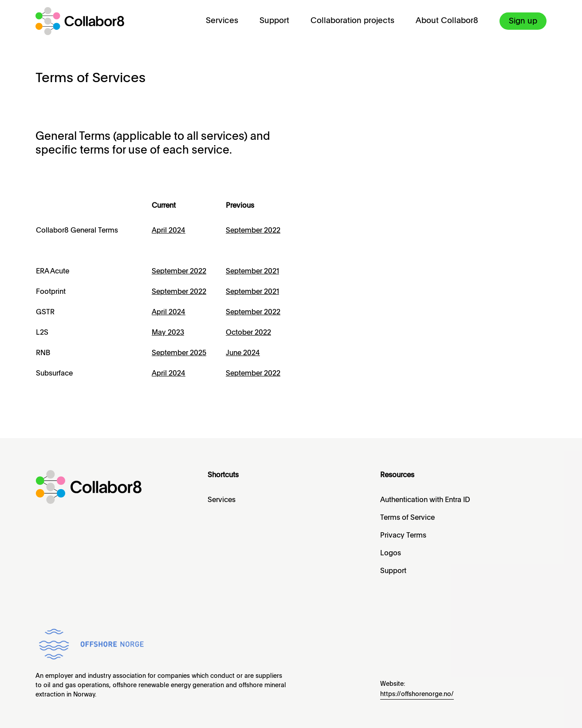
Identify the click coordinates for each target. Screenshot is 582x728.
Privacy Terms (403, 536)
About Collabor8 (447, 21)
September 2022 (179, 272)
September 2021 (252, 272)
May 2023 (168, 333)
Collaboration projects (352, 21)
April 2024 (169, 231)
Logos (391, 554)
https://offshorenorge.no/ (417, 694)
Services (222, 21)
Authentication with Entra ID (425, 500)
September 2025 (179, 353)
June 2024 (243, 353)
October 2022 (248, 333)
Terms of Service (407, 518)
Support (274, 21)
